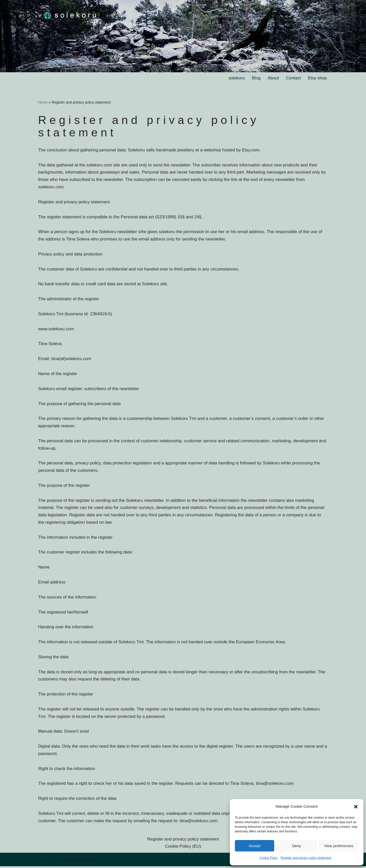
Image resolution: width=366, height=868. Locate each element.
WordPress (86, 861)
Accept (255, 846)
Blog (256, 78)
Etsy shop (317, 78)
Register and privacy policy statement (306, 858)
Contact (293, 78)
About (273, 78)
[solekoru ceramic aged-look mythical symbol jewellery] (70, 15)
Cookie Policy (269, 858)
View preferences (339, 846)
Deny (296, 846)
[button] (356, 807)
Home (43, 102)
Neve (43, 861)
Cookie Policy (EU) (183, 848)
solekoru (236, 78)
